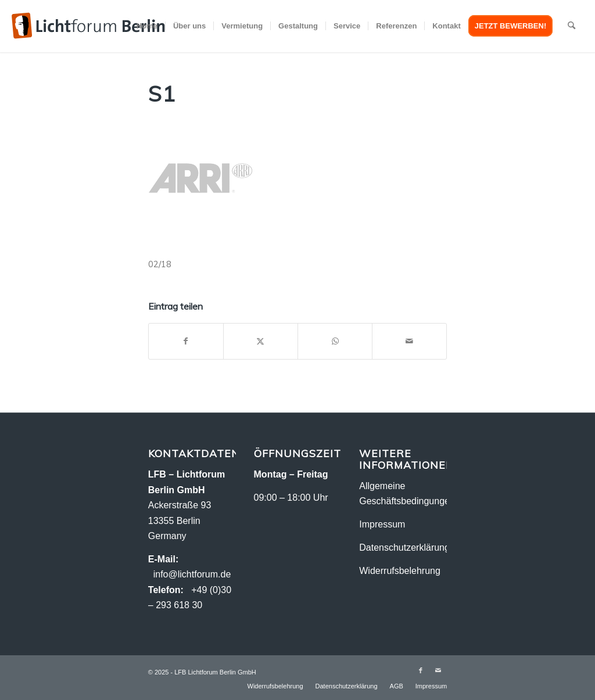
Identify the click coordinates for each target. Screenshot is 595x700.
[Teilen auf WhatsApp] (335, 341)
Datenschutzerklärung (404, 548)
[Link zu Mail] (438, 670)
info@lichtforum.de (192, 574)
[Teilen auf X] (261, 341)
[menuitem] (147, 26)
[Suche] (571, 26)
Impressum (382, 524)
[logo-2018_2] (88, 26)
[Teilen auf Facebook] (186, 341)
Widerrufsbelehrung (400, 571)
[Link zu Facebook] (421, 670)
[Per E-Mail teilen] (409, 341)
